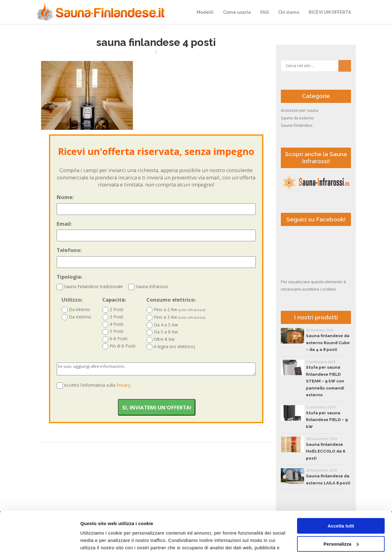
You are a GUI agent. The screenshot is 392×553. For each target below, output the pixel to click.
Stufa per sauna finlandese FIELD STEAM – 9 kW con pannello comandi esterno (325, 381)
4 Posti (113, 324)
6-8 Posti (115, 339)
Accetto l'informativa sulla (97, 385)
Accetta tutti (341, 488)
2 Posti (113, 310)
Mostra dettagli (97, 541)
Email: (156, 231)
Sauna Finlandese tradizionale (90, 286)
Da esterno (76, 317)
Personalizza (341, 505)
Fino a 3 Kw (176, 317)
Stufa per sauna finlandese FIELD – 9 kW (327, 420)
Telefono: (156, 257)
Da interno (76, 310)
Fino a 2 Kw (176, 310)
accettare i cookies (319, 289)
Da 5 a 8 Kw (162, 332)
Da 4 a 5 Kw (162, 325)
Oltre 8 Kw (160, 339)
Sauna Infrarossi (148, 286)
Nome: (156, 204)
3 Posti (113, 317)
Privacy (123, 385)
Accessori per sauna (300, 110)
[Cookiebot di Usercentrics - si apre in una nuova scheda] (40, 541)
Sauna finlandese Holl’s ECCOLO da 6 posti (326, 451)
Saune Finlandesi (297, 125)
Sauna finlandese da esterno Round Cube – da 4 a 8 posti (328, 343)
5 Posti (113, 331)
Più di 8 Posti (119, 346)
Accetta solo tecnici (341, 523)
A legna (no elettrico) (171, 347)
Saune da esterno (297, 118)
